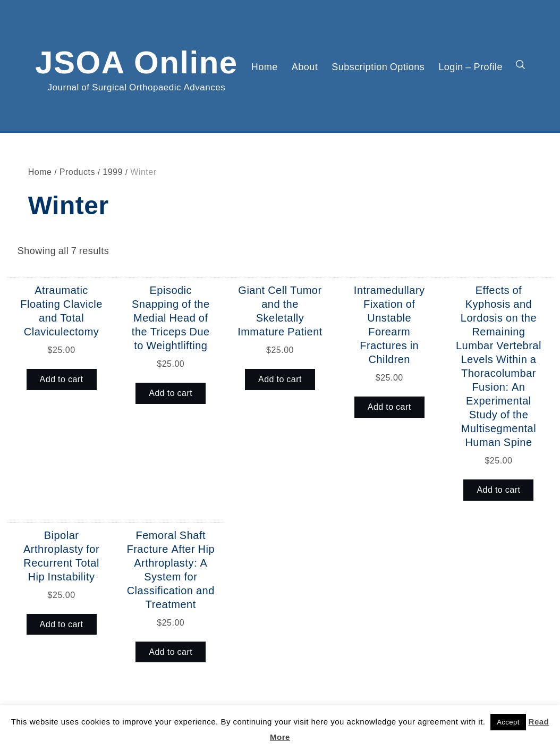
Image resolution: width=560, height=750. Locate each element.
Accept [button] (508, 722)
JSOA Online (137, 60)
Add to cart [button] (62, 379)
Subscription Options (378, 66)
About (305, 66)
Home (265, 66)
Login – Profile (470, 66)
